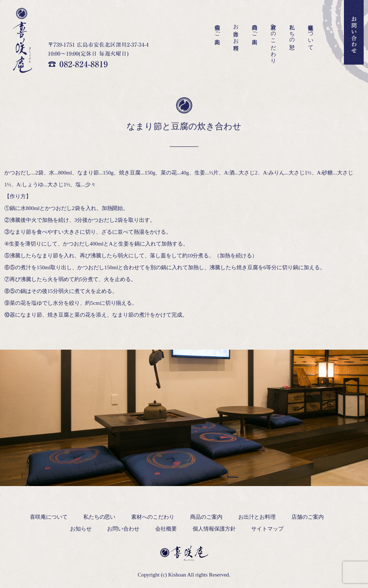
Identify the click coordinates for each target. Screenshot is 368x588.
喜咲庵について (311, 34)
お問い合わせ (123, 529)
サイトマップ (267, 529)
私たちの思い (292, 34)
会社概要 (166, 529)
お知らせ (81, 529)
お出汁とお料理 (236, 31)
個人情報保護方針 (214, 529)
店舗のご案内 (217, 28)
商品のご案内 (255, 28)
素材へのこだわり (273, 41)
